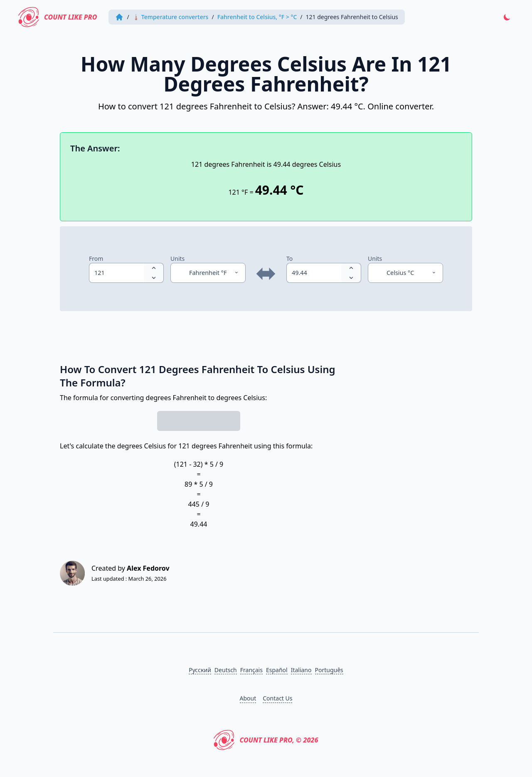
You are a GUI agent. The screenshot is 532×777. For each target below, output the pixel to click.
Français (251, 670)
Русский (200, 670)
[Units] (208, 273)
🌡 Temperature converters (171, 17)
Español (277, 670)
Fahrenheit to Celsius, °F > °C (257, 17)
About (248, 698)
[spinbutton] (116, 273)
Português (329, 670)
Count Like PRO (58, 17)
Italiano (301, 670)
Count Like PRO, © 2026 (266, 740)
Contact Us (277, 698)
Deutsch (226, 670)
